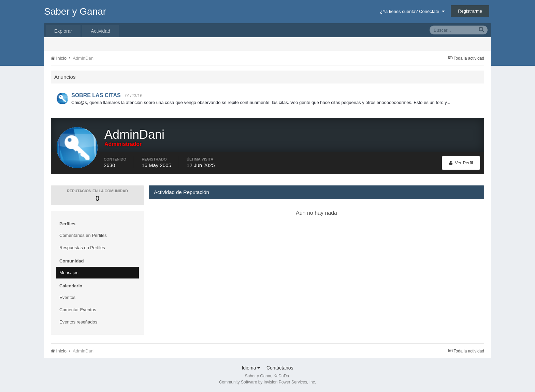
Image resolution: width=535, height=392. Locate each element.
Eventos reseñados (78, 322)
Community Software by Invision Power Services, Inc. (267, 382)
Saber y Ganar (75, 11)
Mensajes (69, 273)
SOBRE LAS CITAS (96, 95)
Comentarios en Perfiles (83, 235)
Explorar (63, 31)
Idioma (251, 368)
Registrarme (470, 11)
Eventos (67, 297)
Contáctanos (280, 368)
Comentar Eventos (78, 310)
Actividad (100, 31)
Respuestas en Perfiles (82, 248)
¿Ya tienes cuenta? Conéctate (412, 11)
